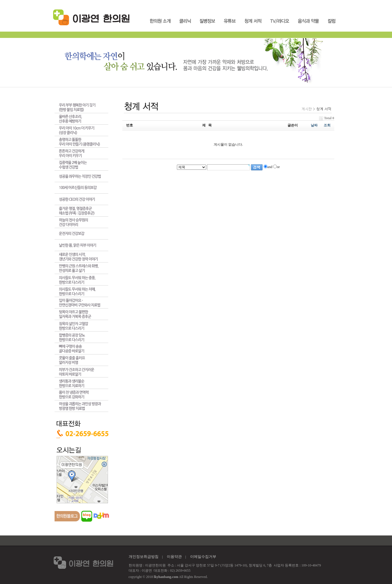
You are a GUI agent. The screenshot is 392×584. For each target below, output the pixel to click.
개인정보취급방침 (144, 557)
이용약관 (174, 557)
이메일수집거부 (203, 557)
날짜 (314, 125)
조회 (327, 125)
